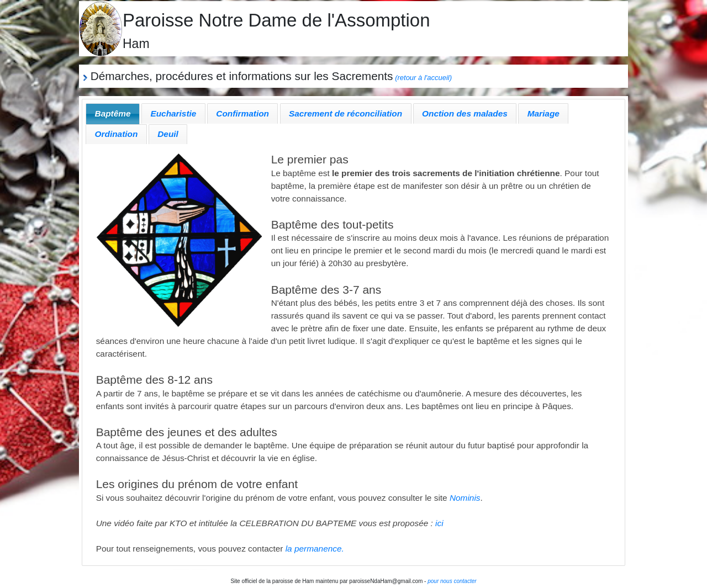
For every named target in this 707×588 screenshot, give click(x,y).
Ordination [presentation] (117, 134)
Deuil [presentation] (168, 134)
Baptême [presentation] (113, 113)
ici (439, 523)
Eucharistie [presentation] (173, 113)
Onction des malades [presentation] (465, 113)
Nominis (465, 498)
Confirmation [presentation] (242, 113)
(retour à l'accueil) (423, 78)
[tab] (113, 113)
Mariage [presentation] (544, 113)
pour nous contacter (452, 581)
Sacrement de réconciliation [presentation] (345, 113)
